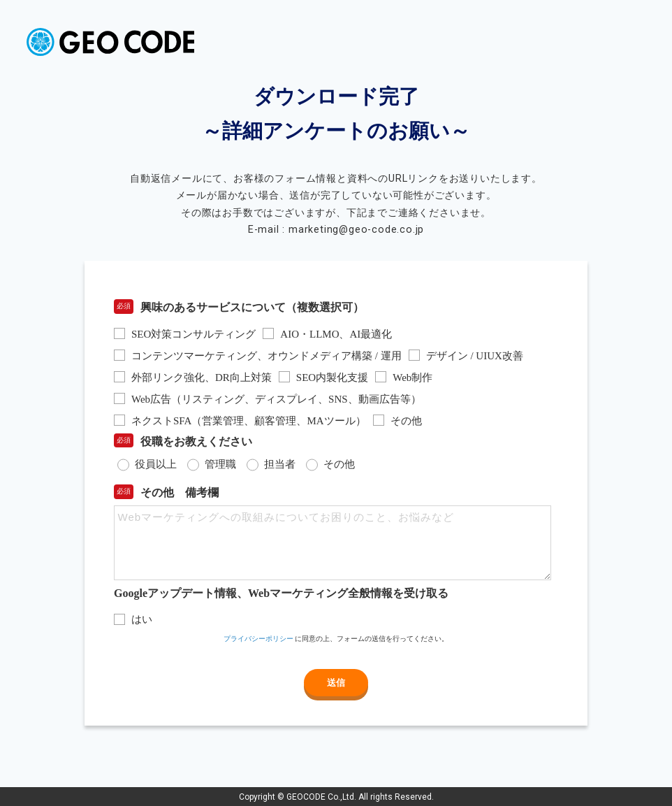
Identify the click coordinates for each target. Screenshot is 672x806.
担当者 (280, 464)
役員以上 (156, 464)
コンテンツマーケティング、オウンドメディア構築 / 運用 (266, 356)
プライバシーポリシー (258, 639)
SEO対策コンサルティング (193, 334)
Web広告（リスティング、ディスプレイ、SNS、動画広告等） (276, 399)
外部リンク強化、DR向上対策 (202, 377)
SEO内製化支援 (332, 377)
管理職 (220, 464)
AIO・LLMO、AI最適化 (336, 334)
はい (142, 619)
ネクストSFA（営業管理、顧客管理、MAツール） (249, 421)
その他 (406, 421)
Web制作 (412, 377)
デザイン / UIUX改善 (475, 356)
